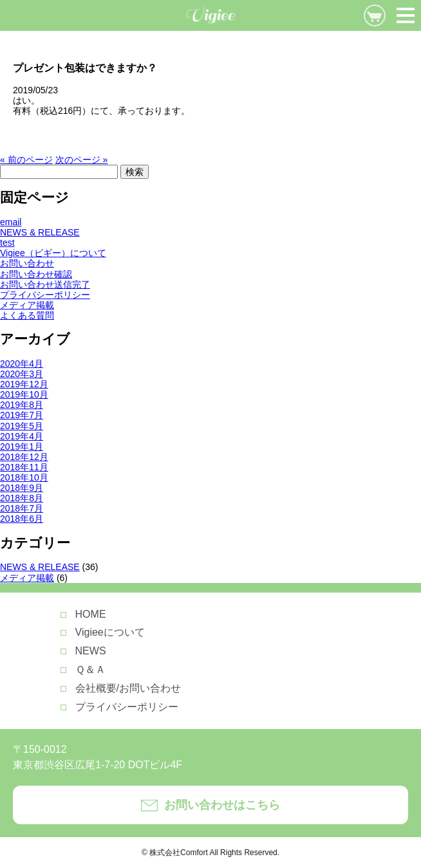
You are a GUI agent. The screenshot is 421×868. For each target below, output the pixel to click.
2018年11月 (24, 467)
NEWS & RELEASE (40, 232)
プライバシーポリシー (45, 295)
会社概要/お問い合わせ (128, 688)
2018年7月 (22, 508)
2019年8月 (22, 405)
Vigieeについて (110, 632)
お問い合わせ (27, 263)
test (7, 243)
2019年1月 (22, 447)
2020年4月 (22, 364)
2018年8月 (22, 498)
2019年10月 (24, 394)
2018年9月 (22, 488)
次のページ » (82, 160)
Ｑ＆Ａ (90, 669)
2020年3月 (22, 374)
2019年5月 (22, 426)
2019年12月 (24, 384)
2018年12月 (24, 457)
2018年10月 (24, 477)
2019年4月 (22, 436)
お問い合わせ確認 (36, 274)
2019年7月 (22, 415)
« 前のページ (26, 160)
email (11, 222)
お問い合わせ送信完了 (45, 284)
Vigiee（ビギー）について (53, 253)
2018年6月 (22, 519)
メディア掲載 (27, 305)
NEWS (91, 651)
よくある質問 (27, 315)
